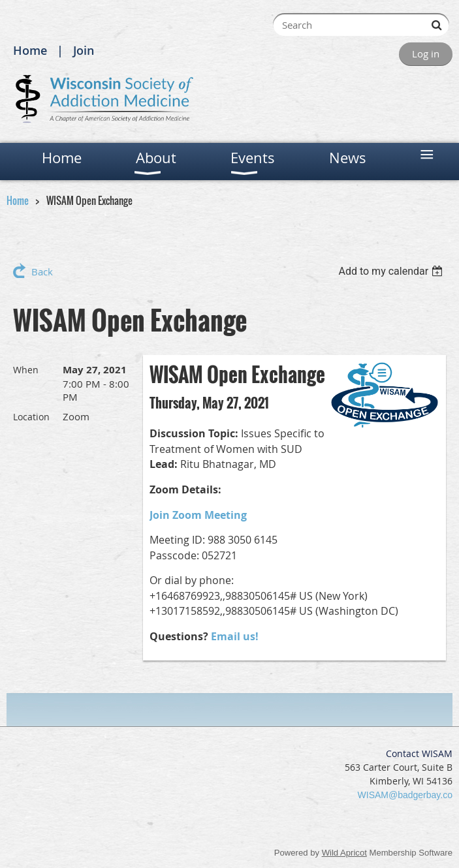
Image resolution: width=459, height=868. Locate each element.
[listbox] (392, 271)
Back (42, 271)
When (26, 370)
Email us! (235, 636)
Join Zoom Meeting (198, 515)
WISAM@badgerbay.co (405, 795)
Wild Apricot (344, 853)
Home (30, 50)
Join (84, 50)
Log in (426, 54)
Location (31, 417)
